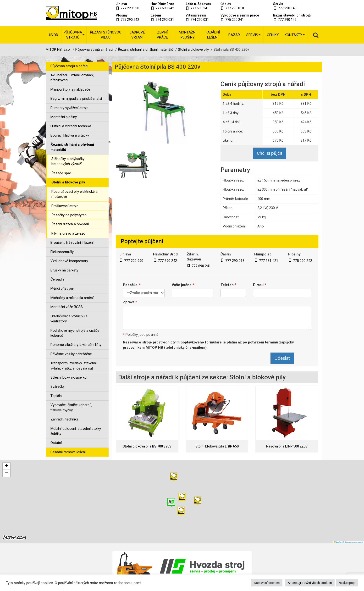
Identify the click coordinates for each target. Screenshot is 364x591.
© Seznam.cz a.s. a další (353, 542)
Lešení (156, 15)
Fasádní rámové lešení (68, 452)
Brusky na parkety (64, 270)
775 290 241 (235, 20)
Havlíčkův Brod (163, 4)
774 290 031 (165, 20)
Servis (278, 4)
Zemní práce (162, 35)
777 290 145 (287, 8)
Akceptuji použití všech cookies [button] (310, 583)
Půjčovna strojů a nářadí (69, 66)
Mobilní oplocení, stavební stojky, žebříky (76, 431)
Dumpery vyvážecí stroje (69, 108)
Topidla (56, 396)
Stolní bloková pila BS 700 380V (147, 446)
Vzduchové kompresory (69, 261)
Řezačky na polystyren (69, 215)
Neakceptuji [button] (347, 583)
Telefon (228, 285)
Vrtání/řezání (196, 15)
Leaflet (338, 542)
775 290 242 (130, 20)
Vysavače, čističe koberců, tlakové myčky (71, 407)
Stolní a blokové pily (68, 182)
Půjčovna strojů (74, 35)
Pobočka (132, 285)
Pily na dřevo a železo (68, 233)
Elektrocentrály (62, 252)
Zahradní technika (64, 419)
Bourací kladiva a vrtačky (70, 135)
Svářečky (58, 387)
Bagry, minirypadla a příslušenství (76, 99)
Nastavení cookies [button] (267, 583)
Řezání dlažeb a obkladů (70, 224)
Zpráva (130, 302)
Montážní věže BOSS (67, 307)
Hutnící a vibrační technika (71, 126)
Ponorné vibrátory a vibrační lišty (76, 345)
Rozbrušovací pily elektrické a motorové (74, 194)
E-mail (260, 285)
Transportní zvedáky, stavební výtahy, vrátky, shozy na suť (74, 366)
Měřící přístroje (62, 288)
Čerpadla (57, 279)
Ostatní (56, 443)
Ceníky (273, 35)
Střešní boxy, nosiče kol (69, 377)
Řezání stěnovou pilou (106, 35)
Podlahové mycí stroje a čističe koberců (75, 333)
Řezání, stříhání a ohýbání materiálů (72, 147)
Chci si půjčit (270, 153)
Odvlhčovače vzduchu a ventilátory (69, 319)
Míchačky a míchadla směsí (72, 298)
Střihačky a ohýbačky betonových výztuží (68, 161)
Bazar (234, 35)
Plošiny (122, 15)
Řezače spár (61, 173)
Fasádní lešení (213, 35)
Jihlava (121, 4)
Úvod (54, 35)
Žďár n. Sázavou (198, 4)
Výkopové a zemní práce (240, 15)
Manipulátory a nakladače (70, 89)
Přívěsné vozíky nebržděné (71, 354)
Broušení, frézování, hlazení (72, 243)
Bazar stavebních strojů (292, 15)
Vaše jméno (183, 285)
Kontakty (295, 35)
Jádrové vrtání (137, 35)
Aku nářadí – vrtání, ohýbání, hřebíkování (72, 78)
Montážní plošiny (188, 35)
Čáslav (226, 4)
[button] (198, 501)
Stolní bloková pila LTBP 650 (217, 446)
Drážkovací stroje (65, 206)
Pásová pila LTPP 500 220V (287, 446)
